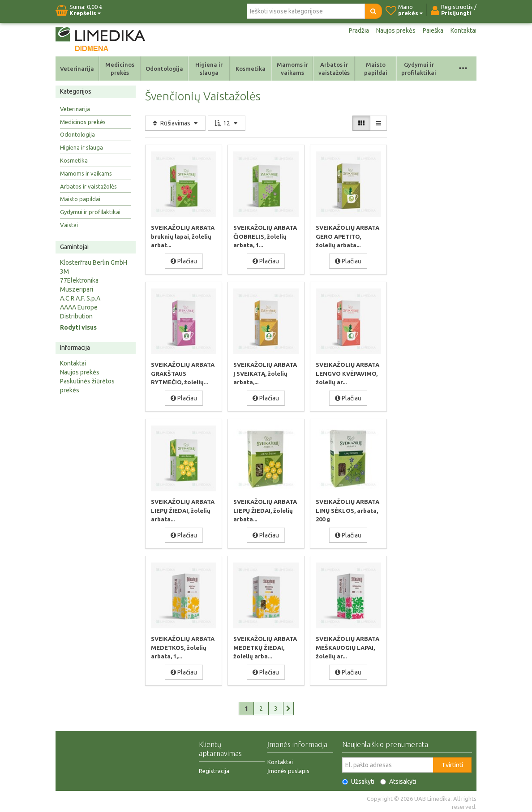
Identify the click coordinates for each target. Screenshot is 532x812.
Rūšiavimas (175, 123)
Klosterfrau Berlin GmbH (94, 262)
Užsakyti (358, 779)
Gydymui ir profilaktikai (419, 69)
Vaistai (69, 225)
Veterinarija (77, 69)
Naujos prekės (396, 30)
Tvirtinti (452, 763)
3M (64, 271)
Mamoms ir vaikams (292, 69)
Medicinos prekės (120, 69)
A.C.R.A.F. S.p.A (80, 298)
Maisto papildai (376, 69)
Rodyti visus (78, 327)
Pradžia (359, 30)
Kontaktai (463, 30)
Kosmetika (251, 69)
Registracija (214, 769)
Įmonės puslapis (288, 769)
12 (227, 123)
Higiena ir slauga (209, 69)
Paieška (433, 30)
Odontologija (164, 69)
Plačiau (184, 261)
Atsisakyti (398, 779)
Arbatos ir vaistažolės (334, 69)
